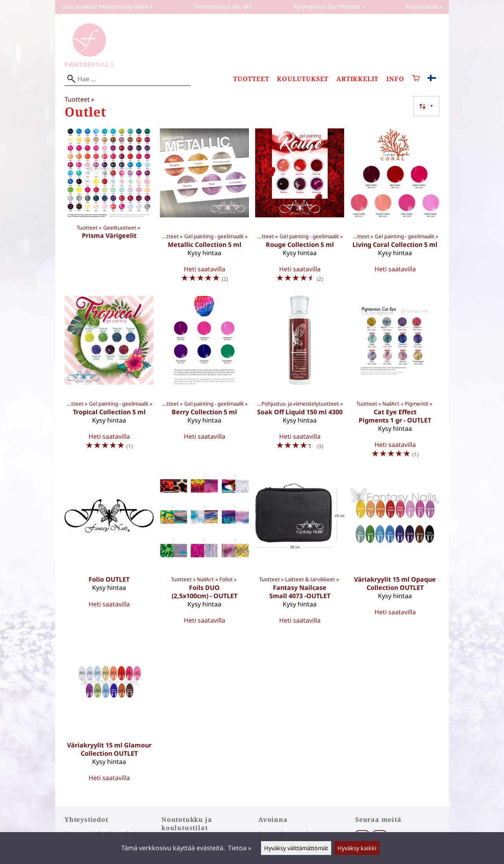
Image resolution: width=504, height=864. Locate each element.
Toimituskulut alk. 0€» (223, 6)
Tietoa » (240, 848)
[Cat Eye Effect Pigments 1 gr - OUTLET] (395, 380)
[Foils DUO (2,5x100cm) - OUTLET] (204, 551)
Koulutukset (303, 79)
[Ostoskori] (416, 79)
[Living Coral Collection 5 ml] (395, 209)
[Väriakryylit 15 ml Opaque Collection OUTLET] (395, 551)
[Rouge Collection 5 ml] (300, 209)
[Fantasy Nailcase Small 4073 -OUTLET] (300, 551)
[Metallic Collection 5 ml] (204, 209)
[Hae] (128, 79)
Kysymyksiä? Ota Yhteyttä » (329, 6)
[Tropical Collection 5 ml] (109, 380)
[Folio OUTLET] (109, 551)
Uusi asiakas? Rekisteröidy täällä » (107, 6)
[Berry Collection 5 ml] (204, 380)
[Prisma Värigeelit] (109, 209)
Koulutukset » (424, 6)
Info (395, 79)
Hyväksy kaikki (357, 848)
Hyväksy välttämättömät (296, 848)
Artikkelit (357, 79)
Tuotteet (251, 79)
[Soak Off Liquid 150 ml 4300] (300, 380)
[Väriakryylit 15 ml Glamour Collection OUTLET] (109, 713)
